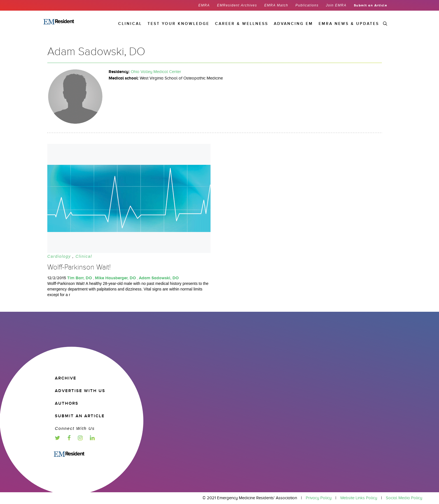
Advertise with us (80, 391)
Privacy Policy (319, 498)
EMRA (204, 5)
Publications (307, 5)
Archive (66, 378)
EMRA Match (276, 5)
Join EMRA (336, 5)
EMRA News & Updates (349, 24)
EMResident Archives (237, 5)
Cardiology (59, 256)
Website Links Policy (359, 498)
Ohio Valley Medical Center (156, 72)
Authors (67, 403)
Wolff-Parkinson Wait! (79, 267)
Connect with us (75, 428)
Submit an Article (371, 5)
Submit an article (80, 416)
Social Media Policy (404, 498)
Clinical (84, 256)
